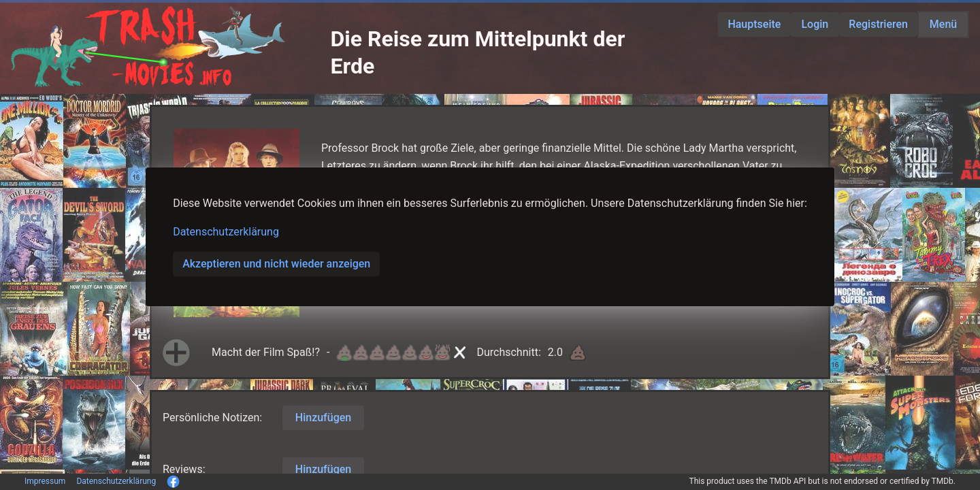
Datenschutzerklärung (226, 232)
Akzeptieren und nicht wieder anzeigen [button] (276, 264)
